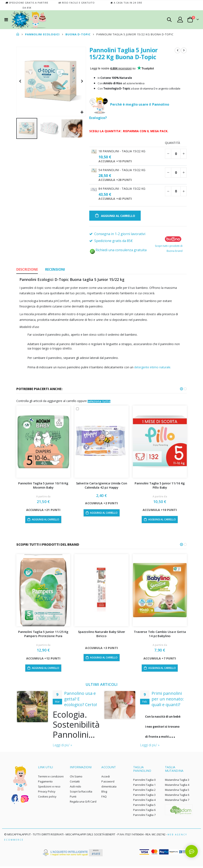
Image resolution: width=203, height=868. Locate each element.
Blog (104, 793)
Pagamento (45, 783)
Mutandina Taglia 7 (177, 801)
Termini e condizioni (51, 778)
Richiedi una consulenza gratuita (118, 251)
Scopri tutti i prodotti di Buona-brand (169, 246)
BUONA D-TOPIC (78, 34)
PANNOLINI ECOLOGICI (42, 34)
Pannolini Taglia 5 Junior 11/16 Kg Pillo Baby (160, 486)
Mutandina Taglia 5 (177, 791)
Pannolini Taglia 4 (144, 801)
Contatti (75, 783)
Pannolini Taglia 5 (144, 807)
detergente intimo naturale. (153, 368)
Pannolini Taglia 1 (144, 786)
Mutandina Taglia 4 (177, 786)
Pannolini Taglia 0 (144, 781)
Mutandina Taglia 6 (177, 796)
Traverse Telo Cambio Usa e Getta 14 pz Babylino (160, 635)
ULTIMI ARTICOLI (101, 686)
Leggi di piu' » (62, 747)
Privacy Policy (47, 793)
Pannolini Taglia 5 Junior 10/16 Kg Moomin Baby (43, 486)
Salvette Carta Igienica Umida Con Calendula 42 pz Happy (102, 486)
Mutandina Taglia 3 (177, 781)
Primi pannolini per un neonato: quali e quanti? (168, 700)
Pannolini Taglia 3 (144, 796)
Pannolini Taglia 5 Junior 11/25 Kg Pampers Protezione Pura (43, 635)
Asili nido (76, 788)
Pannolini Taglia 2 (144, 791)
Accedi (105, 778)
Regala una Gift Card (83, 803)
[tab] (27, 271)
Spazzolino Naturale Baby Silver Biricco (101, 635)
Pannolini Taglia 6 (144, 812)
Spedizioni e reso (49, 788)
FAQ (104, 798)
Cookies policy (47, 798)
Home (18, 34)
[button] (82, 112)
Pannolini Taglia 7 (144, 817)
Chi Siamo (76, 778)
